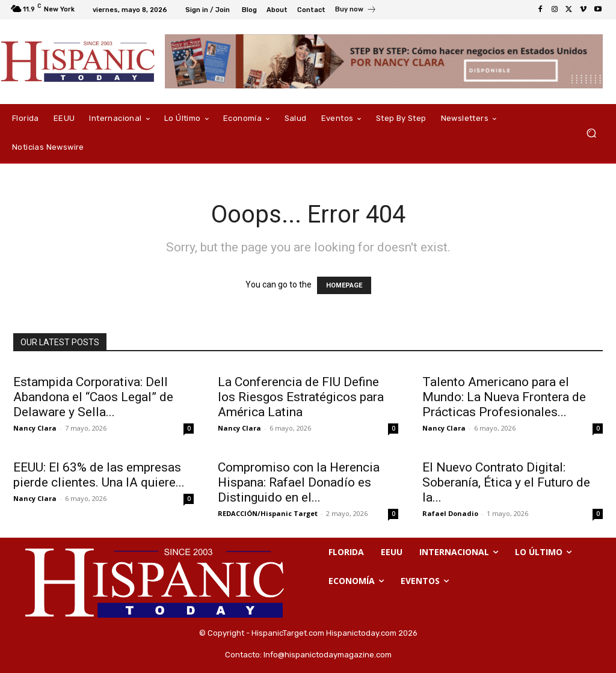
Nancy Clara (35, 428)
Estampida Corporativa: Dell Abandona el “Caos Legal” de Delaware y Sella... (93, 397)
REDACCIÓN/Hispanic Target (268, 513)
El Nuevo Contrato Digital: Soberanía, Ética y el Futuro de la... (506, 482)
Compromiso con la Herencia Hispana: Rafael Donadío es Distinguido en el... (299, 482)
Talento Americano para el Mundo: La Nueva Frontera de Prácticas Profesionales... (504, 397)
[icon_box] (356, 11)
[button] (591, 133)
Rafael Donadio (450, 513)
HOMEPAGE (344, 285)
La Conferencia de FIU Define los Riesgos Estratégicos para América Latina (301, 397)
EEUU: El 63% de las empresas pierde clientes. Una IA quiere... (99, 475)
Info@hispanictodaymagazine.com (328, 655)
